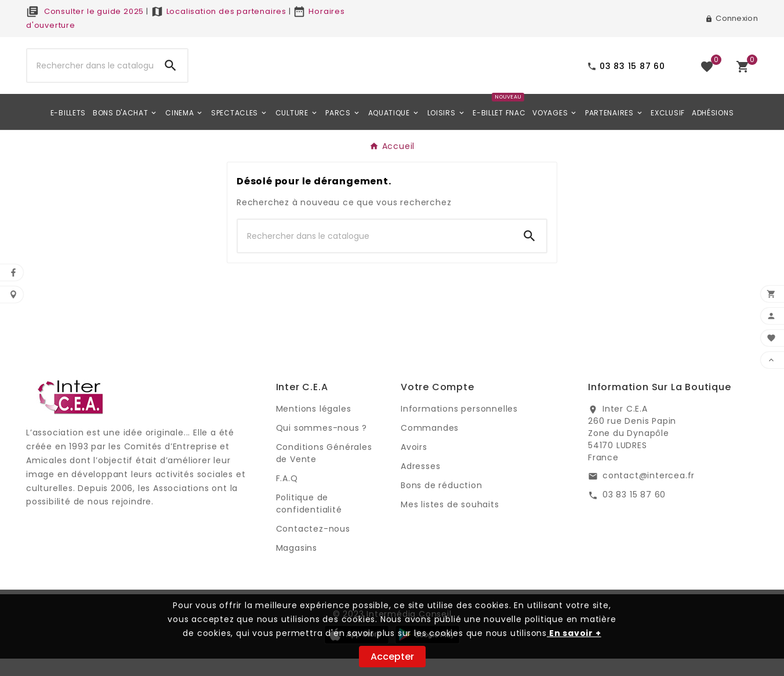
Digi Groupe (52, 533)
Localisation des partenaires (219, 11)
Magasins (297, 565)
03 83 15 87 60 (634, 512)
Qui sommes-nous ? (322, 445)
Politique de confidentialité (309, 521)
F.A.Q (287, 496)
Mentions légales (314, 426)
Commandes (430, 445)
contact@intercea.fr (649, 493)
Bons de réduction (442, 503)
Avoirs (414, 464)
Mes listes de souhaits (450, 522)
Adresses (420, 484)
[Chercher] (90, 74)
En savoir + (574, 633)
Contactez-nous (313, 546)
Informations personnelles (459, 426)
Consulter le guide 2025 (85, 11)
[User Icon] (732, 19)
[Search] (170, 74)
